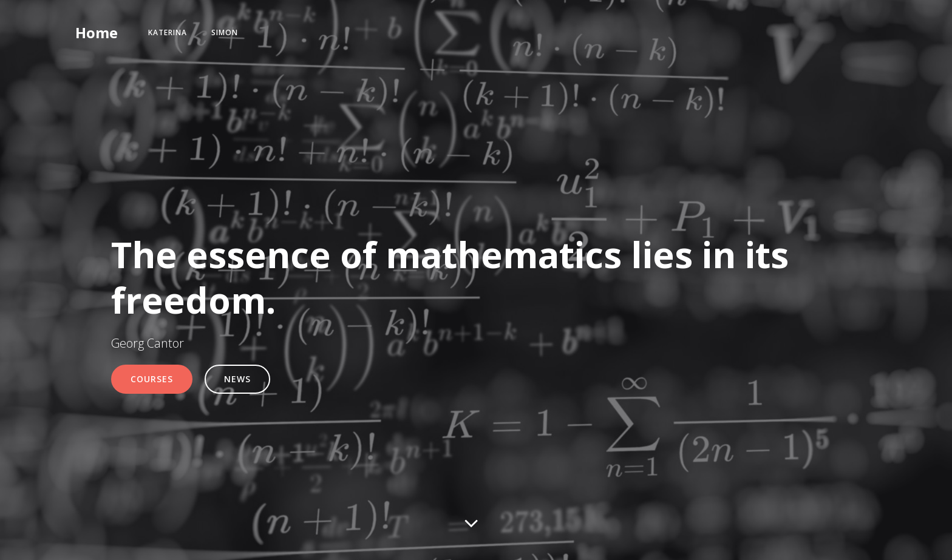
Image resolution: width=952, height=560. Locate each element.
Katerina (168, 32)
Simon (225, 32)
